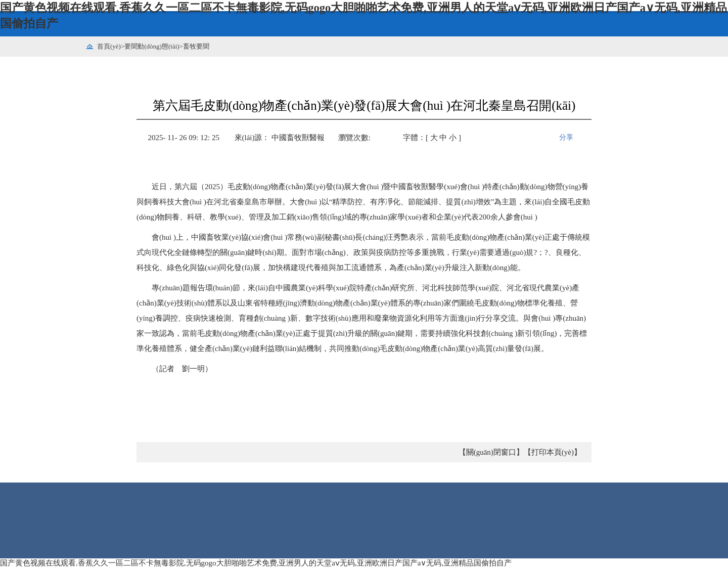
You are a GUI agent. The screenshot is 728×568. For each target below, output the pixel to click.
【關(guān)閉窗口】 (491, 452)
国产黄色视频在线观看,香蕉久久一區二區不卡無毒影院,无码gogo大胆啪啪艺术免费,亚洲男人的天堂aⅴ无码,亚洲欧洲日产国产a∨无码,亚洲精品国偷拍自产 (256, 563)
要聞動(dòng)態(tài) (152, 46)
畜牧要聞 (196, 46)
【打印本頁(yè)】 (553, 452)
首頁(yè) (109, 46)
